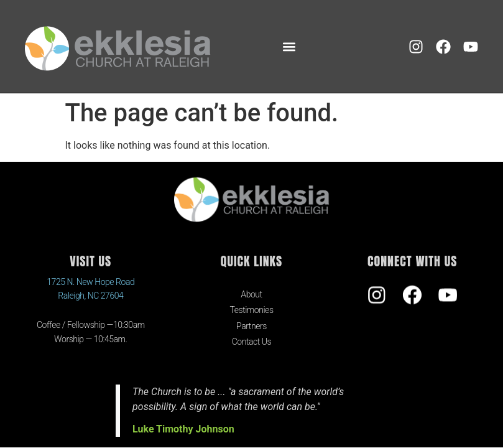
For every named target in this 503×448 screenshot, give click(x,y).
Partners (251, 326)
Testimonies (251, 310)
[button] (289, 46)
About (251, 294)
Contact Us (252, 342)
